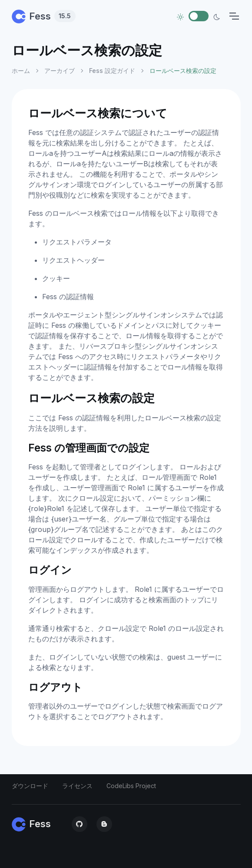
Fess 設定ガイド (112, 71)
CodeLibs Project (131, 786)
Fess (44, 16)
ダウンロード (30, 786)
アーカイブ (60, 71)
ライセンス (77, 786)
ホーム (21, 71)
